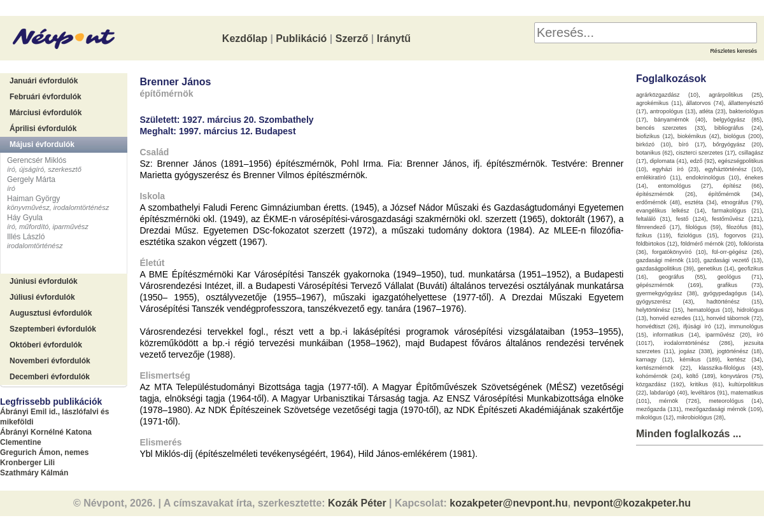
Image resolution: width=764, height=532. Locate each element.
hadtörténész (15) (734, 302)
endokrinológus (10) (712, 178)
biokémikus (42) (698, 136)
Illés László (26, 237)
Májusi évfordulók (42, 144)
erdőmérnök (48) (658, 202)
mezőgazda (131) (659, 409)
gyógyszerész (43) (665, 302)
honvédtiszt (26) (657, 326)
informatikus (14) (676, 335)
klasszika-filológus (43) (730, 368)
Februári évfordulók (46, 97)
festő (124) (691, 219)
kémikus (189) (700, 360)
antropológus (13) (673, 111)
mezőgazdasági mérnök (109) (724, 409)
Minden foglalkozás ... (689, 434)
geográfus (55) (682, 277)
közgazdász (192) (660, 384)
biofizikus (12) (654, 136)
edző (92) (703, 161)
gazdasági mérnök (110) (668, 260)
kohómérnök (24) (659, 376)
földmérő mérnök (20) (708, 244)
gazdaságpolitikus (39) (665, 269)
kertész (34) (744, 360)
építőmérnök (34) (735, 194)
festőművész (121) (737, 219)
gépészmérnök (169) (669, 285)
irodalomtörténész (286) (698, 343)
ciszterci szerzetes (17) (706, 153)
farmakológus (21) (737, 211)
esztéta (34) (700, 202)
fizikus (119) (654, 235)
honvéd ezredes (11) (676, 318)
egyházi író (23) (676, 169)
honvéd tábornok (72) (734, 318)
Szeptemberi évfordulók (53, 329)
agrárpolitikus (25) (735, 95)
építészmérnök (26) (666, 194)
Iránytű (394, 38)
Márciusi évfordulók (46, 113)
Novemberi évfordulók (50, 361)
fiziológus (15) (697, 235)
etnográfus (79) (742, 202)
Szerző (352, 38)
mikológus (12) (655, 417)
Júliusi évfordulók (42, 297)
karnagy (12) (654, 360)
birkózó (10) (654, 144)
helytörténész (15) (660, 310)
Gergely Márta (31, 179)
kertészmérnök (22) (663, 368)
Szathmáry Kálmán (34, 473)
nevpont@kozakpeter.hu (633, 503)
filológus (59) (703, 227)
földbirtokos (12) (657, 244)
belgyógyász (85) (737, 120)
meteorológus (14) (735, 401)
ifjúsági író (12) (704, 326)
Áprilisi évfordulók (43, 129)
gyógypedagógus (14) (733, 293)
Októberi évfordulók (46, 345)
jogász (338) (695, 351)
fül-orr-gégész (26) (737, 252)
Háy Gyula (25, 218)
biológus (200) (743, 136)
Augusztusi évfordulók (51, 313)
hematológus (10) (710, 310)
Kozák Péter (357, 503)
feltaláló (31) (653, 219)
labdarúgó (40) (668, 393)
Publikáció (301, 38)
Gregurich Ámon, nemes (44, 452)
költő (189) (701, 376)
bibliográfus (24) (738, 128)
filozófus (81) (744, 227)
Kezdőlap (245, 38)
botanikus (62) (654, 153)
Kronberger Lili (27, 463)
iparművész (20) (728, 335)
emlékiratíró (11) (658, 178)
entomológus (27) (684, 186)
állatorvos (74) (705, 103)
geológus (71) (740, 277)
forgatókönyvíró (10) (679, 252)
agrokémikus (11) (659, 103)
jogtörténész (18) (739, 351)
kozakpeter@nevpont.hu (508, 503)
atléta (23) (712, 111)
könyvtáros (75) (741, 376)
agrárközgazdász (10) (667, 95)
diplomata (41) (668, 161)
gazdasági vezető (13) (732, 260)
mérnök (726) (679, 401)
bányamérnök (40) (680, 120)
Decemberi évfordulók (50, 377)
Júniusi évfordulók (44, 281)
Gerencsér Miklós (37, 160)
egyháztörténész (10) (733, 169)
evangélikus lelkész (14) (670, 211)
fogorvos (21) (743, 235)
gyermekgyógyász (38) (667, 293)
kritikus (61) (706, 384)
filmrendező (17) (658, 227)
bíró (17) (692, 144)
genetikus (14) (716, 269)
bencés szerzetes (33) (670, 128)
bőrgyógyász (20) (738, 144)
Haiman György (33, 199)
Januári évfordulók (44, 81)
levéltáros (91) (709, 393)
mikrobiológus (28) (700, 417)
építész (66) (742, 186)
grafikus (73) (739, 285)
